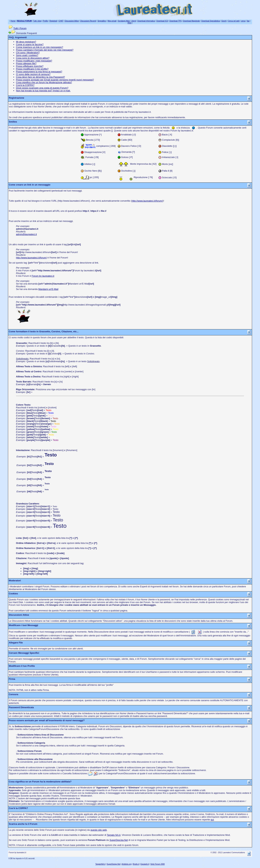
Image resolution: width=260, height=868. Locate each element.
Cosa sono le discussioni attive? (33, 58)
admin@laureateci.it (26, 234)
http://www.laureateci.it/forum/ (147, 201)
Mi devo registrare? (26, 42)
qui (212, 820)
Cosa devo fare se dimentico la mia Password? (41, 77)
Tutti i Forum (20, 28)
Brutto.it (136, 864)
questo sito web (99, 830)
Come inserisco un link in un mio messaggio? (40, 47)
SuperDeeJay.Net (119, 840)
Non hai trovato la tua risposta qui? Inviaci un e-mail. (43, 91)
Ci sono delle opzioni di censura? (33, 74)
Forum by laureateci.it (43, 276)
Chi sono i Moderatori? (28, 53)
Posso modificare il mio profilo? (32, 69)
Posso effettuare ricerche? (30, 66)
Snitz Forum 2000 (158, 864)
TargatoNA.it (100, 864)
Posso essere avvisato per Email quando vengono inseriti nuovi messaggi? (55, 80)
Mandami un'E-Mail (48, 289)
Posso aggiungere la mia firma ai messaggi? (39, 72)
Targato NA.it (114, 835)
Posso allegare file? (26, 63)
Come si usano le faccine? (30, 44)
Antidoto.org (127, 864)
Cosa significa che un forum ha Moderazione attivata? (44, 82)
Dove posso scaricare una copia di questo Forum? (42, 88)
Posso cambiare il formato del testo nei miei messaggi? (45, 50)
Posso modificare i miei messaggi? (34, 61)
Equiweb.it (145, 864)
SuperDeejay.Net (113, 864)
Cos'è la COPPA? (25, 85)
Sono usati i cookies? (27, 55)
